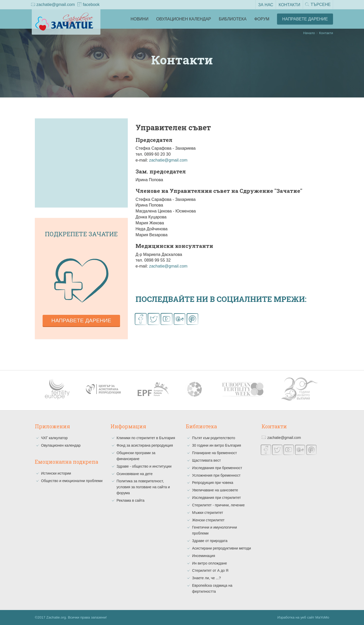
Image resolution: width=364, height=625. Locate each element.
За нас (265, 5)
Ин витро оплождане (209, 563)
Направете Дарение (305, 19)
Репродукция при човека (213, 483)
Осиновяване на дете (135, 474)
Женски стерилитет (208, 520)
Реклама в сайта (131, 500)
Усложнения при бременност (216, 475)
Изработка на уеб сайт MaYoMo (303, 617)
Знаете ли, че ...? (206, 578)
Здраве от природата (210, 541)
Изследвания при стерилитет (216, 498)
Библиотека (233, 19)
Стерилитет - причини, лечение (218, 505)
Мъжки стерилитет (208, 513)
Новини (140, 19)
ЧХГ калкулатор (54, 438)
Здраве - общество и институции (144, 466)
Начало (309, 33)
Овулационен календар (184, 19)
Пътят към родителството (214, 438)
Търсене (318, 5)
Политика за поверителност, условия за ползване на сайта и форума (143, 487)
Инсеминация (204, 556)
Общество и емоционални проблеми (72, 481)
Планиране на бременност (215, 453)
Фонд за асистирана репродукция (145, 445)
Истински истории (56, 473)
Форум (262, 19)
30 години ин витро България (217, 445)
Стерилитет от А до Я (210, 570)
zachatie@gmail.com (53, 5)
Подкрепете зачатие (81, 234)
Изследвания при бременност (217, 468)
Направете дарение (81, 320)
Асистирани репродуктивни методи (221, 548)
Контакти (289, 5)
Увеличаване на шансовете (215, 490)
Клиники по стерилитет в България (146, 438)
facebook (89, 5)
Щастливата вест (206, 460)
